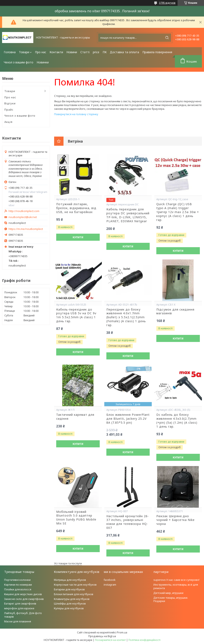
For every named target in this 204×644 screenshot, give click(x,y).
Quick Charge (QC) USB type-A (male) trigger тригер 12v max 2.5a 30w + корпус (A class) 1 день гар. (178, 212)
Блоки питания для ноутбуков (74, 594)
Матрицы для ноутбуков (70, 580)
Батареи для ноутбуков (69, 589)
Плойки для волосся (18, 589)
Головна (10, 52)
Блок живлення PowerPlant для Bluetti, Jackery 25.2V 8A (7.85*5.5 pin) (128, 419)
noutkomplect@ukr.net (23, 217)
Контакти (56, 52)
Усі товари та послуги (68, 563)
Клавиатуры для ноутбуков (72, 599)
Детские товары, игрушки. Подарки (171, 599)
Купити (78, 237)
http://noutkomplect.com (24, 211)
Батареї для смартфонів (20, 603)
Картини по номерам (18, 585)
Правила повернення (157, 52)
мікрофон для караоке (19, 608)
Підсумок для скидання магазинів (175, 312)
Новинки (43, 62)
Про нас (41, 52)
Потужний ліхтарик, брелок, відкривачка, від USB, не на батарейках (76, 208)
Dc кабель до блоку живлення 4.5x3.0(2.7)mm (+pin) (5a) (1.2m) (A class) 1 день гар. (177, 421)
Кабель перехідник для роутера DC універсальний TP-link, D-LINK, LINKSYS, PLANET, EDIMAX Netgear (128, 215)
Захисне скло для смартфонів (24, 599)
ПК (105, 52)
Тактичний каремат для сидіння (75, 417)
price (96, 52)
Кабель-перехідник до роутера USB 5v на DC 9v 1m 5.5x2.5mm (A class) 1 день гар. (76, 315)
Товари (24, 52)
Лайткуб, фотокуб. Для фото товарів (23, 615)
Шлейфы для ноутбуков (70, 603)
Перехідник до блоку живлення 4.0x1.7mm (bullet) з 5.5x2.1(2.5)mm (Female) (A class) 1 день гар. (126, 317)
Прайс (9, 110)
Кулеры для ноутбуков (69, 608)
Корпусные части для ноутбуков (75, 585)
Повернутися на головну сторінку (76, 114)
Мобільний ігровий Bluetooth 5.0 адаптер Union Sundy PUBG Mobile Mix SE (76, 518)
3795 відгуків (167, 3)
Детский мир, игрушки (168, 593)
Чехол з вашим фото (19, 62)
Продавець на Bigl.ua (102, 636)
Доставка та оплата (124, 52)
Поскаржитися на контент (110, 640)
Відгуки (10, 103)
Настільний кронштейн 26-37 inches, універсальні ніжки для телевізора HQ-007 (128, 522)
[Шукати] (167, 38)
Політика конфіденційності (144, 640)
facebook (110, 580)
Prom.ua (122, 632)
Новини (72, 52)
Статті (85, 52)
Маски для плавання (18, 621)
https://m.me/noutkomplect (26, 229)
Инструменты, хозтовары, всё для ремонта (176, 586)
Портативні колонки (17, 580)
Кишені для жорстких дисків (23, 594)
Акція (8, 122)
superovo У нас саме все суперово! (176, 580)
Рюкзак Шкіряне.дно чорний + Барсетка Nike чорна (175, 520)
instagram (110, 585)
